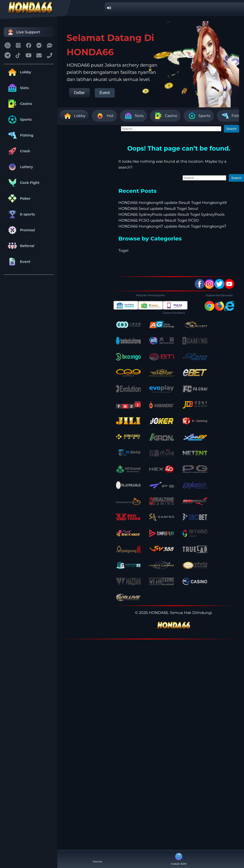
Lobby (19, 72)
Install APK (179, 859)
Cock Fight (23, 183)
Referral (20, 246)
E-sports (21, 214)
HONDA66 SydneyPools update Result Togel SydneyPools (171, 214)
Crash (18, 151)
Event (18, 262)
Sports (19, 119)
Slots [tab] (133, 116)
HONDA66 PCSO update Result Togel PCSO (159, 220)
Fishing (20, 135)
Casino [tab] (165, 116)
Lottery (20, 167)
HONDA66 (158, 613)
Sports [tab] (199, 116)
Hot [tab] (104, 116)
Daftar (79, 93)
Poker (18, 198)
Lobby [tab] (74, 116)
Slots (18, 88)
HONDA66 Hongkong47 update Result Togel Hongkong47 (172, 226)
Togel (123, 250)
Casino (19, 104)
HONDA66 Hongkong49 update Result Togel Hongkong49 (173, 203)
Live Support (23, 32)
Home (97, 858)
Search (231, 129)
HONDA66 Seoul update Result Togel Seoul (158, 208)
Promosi (21, 230)
